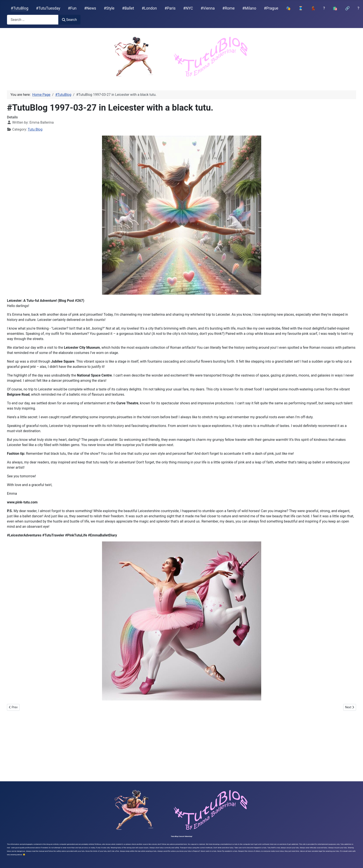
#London (149, 8)
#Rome (228, 8)
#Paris (170, 8)
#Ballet (128, 8)
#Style (109, 8)
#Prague (271, 8)
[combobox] (33, 20)
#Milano (249, 8)
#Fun (72, 8)
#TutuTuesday (48, 8)
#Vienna (208, 8)
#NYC (188, 8)
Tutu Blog (35, 129)
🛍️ (335, 8)
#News (90, 8)
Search (69, 20)
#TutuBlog (20, 8)
